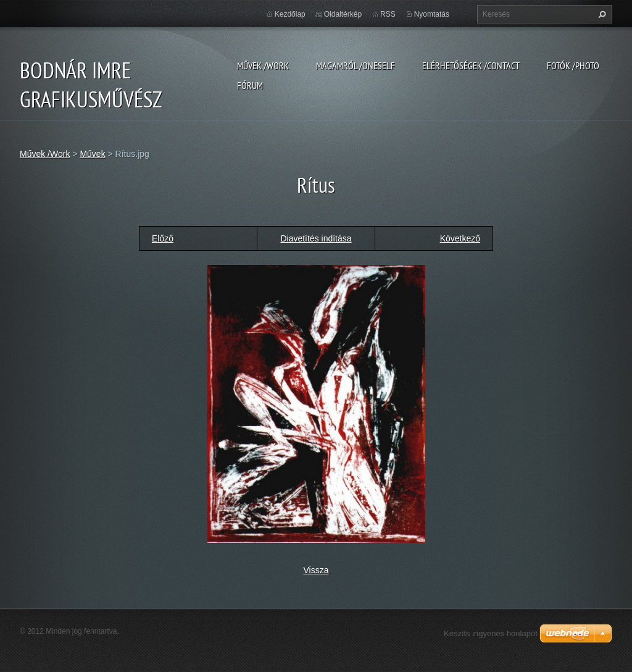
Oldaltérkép (343, 14)
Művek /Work (263, 65)
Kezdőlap (290, 14)
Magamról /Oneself (355, 65)
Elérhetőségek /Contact (471, 65)
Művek (92, 154)
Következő (460, 238)
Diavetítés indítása (316, 238)
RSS (388, 14)
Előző (163, 238)
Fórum (250, 85)
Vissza (316, 570)
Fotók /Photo (573, 65)
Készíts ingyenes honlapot (491, 633)
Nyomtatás (432, 14)
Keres (601, 14)
